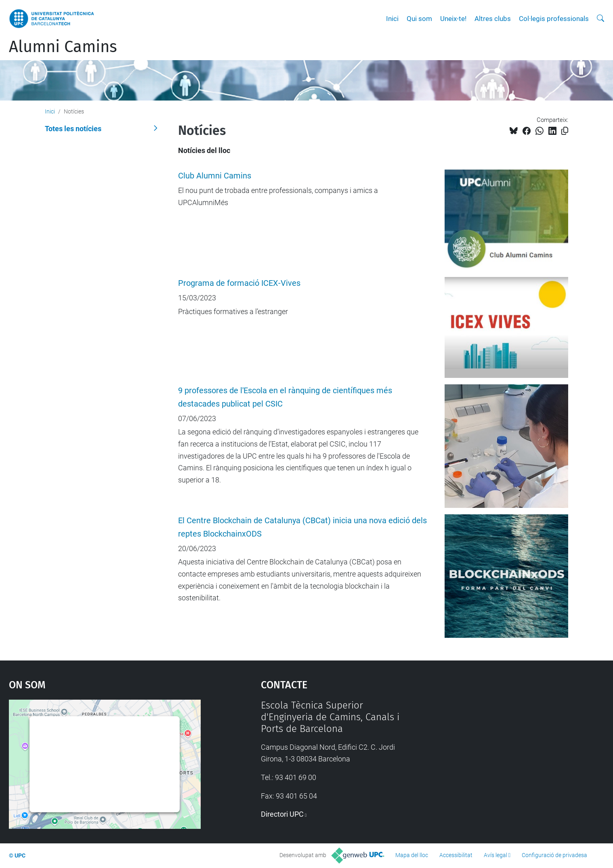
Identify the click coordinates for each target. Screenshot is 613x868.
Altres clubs (493, 19)
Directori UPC (282, 814)
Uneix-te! (453, 19)
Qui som (419, 19)
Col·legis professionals (554, 19)
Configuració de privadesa (554, 855)
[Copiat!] (565, 131)
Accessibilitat (456, 855)
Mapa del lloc (412, 855)
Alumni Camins (63, 47)
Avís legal (495, 855)
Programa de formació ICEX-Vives (239, 283)
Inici (392, 19)
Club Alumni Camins (215, 176)
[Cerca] (600, 19)
